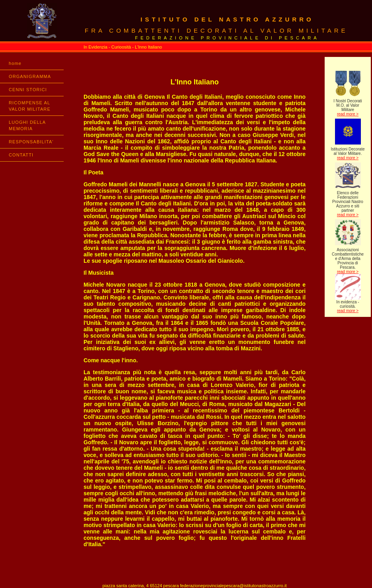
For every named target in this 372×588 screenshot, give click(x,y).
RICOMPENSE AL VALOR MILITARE (30, 106)
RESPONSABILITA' (31, 142)
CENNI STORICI (28, 90)
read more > (348, 114)
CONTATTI (21, 155)
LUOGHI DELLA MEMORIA (27, 125)
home (15, 63)
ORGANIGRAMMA (30, 76)
